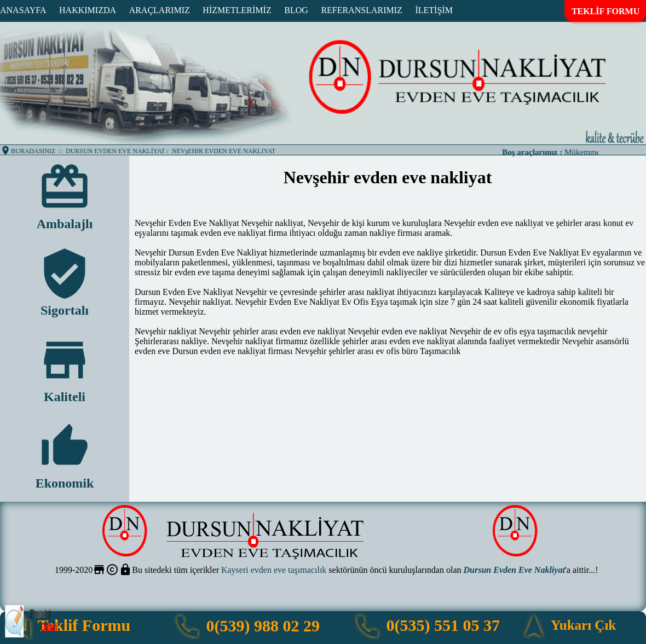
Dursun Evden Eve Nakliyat (514, 570)
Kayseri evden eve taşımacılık (274, 570)
